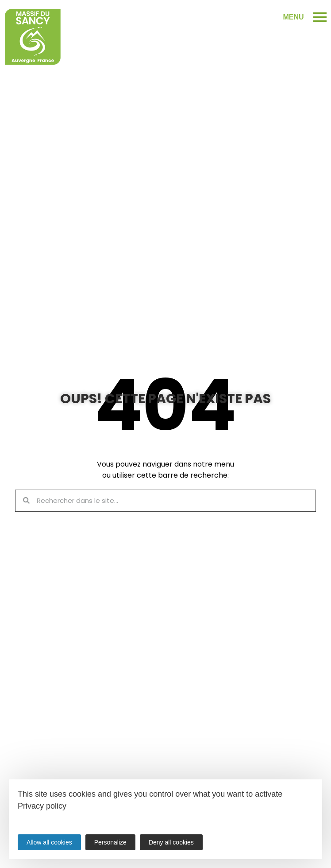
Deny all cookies (171, 842)
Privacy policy (42, 806)
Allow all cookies (49, 842)
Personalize (110, 842)
